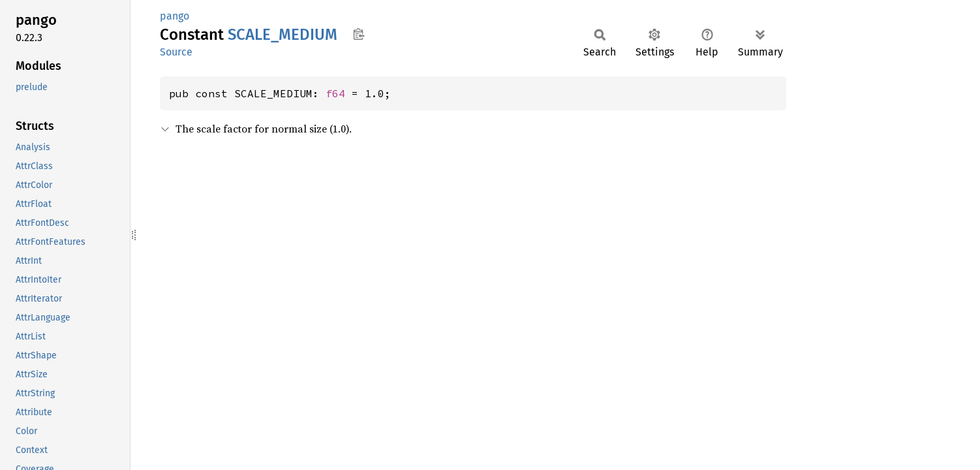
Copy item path (359, 34)
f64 (335, 93)
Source (176, 52)
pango (175, 16)
